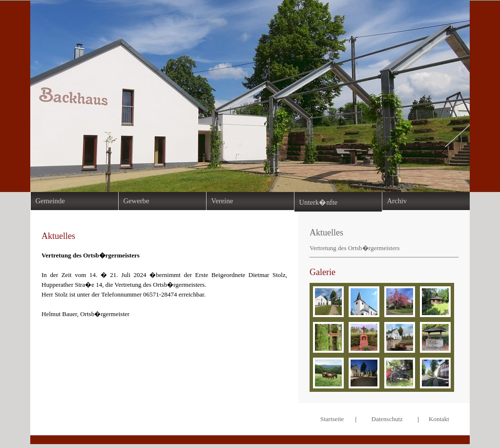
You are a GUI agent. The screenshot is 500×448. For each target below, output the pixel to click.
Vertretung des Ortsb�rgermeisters (355, 248)
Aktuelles (326, 233)
